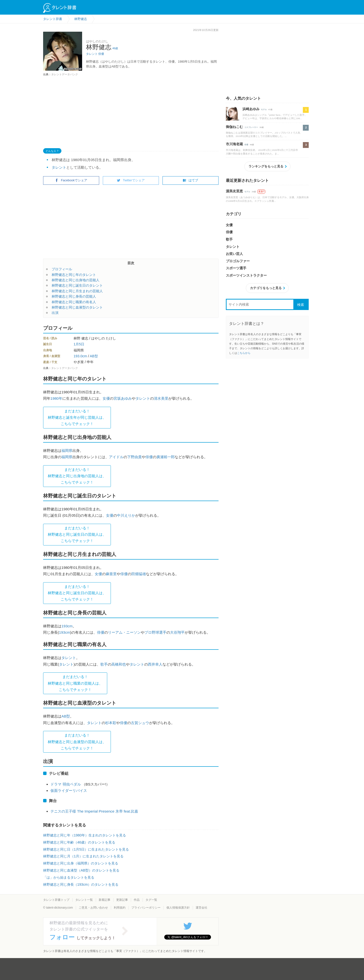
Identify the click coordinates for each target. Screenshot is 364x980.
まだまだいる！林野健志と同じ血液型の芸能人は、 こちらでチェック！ (77, 742)
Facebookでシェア (71, 180)
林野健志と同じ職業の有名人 (74, 302)
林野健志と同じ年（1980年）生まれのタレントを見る (85, 835)
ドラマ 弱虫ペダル (66, 784)
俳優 (101, 54)
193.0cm (80, 356)
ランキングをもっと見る (266, 166)
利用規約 (120, 908)
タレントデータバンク (65, 74)
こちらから (244, 353)
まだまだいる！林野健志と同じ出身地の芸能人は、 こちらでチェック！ (77, 476)
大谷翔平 (177, 632)
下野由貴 (134, 457)
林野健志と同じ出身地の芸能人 (76, 280)
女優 (106, 398)
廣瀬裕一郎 (166, 457)
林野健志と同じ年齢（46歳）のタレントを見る (79, 842)
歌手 (104, 664)
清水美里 (161, 398)
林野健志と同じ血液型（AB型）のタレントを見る (81, 870)
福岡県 (67, 451)
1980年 (56, 398)
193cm (67, 626)
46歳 (115, 48)
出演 (55, 313)
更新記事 (122, 900)
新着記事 (105, 900)
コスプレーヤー (251, 127)
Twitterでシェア (131, 180)
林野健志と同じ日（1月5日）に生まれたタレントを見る (86, 849)
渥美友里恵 (234, 191)
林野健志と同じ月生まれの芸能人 (77, 291)
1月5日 (79, 344)
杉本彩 (111, 723)
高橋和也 (119, 664)
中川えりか (126, 515)
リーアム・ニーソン (124, 632)
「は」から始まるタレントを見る (69, 877)
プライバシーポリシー (146, 908)
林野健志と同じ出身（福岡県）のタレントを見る (81, 863)
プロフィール (62, 269)
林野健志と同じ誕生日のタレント (77, 285)
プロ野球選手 (155, 632)
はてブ (190, 180)
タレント (92, 54)
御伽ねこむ (234, 127)
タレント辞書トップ (56, 900)
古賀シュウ (140, 723)
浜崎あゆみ (251, 109)
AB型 (94, 356)
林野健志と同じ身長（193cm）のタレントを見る (81, 884)
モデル (264, 110)
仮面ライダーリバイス (69, 791)
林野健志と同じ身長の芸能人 (74, 296)
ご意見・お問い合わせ (93, 908)
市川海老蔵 (234, 144)
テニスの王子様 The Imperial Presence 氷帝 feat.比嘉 (94, 811)
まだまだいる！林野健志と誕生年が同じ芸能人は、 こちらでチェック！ (77, 417)
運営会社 (201, 908)
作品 (137, 900)
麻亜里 (111, 574)
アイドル (116, 457)
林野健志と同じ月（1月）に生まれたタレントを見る (83, 856)
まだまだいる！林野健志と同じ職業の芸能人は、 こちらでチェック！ (75, 683)
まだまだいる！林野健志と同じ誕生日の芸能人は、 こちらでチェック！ (77, 534)
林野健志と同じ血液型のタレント (77, 307)
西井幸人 (155, 664)
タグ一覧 (151, 900)
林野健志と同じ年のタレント (74, 275)
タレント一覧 (84, 900)
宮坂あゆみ (123, 398)
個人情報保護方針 (178, 908)
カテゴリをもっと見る (266, 288)
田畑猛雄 (139, 574)
